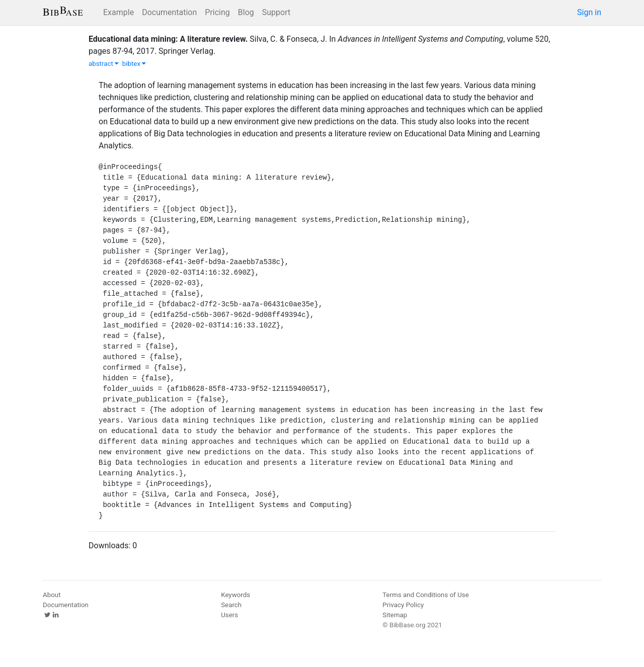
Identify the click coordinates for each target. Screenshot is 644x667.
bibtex (134, 64)
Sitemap (395, 615)
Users (229, 615)
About (52, 595)
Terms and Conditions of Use (425, 595)
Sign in (589, 12)
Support (276, 12)
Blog (246, 12)
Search (231, 605)
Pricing (217, 12)
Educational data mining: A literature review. (168, 39)
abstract (104, 64)
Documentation (169, 12)
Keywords (235, 595)
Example (118, 12)
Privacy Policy (403, 605)
